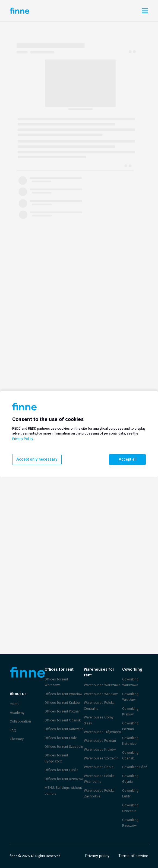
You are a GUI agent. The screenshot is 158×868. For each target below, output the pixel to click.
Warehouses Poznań (100, 735)
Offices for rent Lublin (61, 764)
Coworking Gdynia (130, 779)
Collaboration (20, 721)
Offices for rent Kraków (62, 696)
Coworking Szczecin (130, 808)
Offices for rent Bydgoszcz (56, 752)
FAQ (13, 730)
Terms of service (134, 856)
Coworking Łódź (134, 767)
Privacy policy (99, 856)
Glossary (17, 739)
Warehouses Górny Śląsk (99, 714)
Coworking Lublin (130, 793)
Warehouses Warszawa (102, 679)
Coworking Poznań (130, 726)
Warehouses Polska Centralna (99, 699)
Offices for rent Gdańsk (62, 714)
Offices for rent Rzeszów (63, 773)
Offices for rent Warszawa (64, 679)
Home (14, 704)
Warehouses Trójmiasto (102, 726)
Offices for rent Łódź (60, 732)
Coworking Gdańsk (130, 755)
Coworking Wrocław (130, 697)
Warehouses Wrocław (101, 688)
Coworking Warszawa (130, 682)
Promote (85, 11)
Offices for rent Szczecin (63, 740)
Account (54, 11)
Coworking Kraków (130, 711)
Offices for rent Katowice (63, 723)
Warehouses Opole (99, 761)
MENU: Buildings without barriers (63, 784)
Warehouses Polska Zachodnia (99, 787)
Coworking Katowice (130, 741)
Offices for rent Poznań (62, 705)
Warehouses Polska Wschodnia (99, 773)
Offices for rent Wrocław (63, 688)
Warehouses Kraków (100, 743)
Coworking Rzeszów (130, 823)
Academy (17, 712)
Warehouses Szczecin (101, 752)
